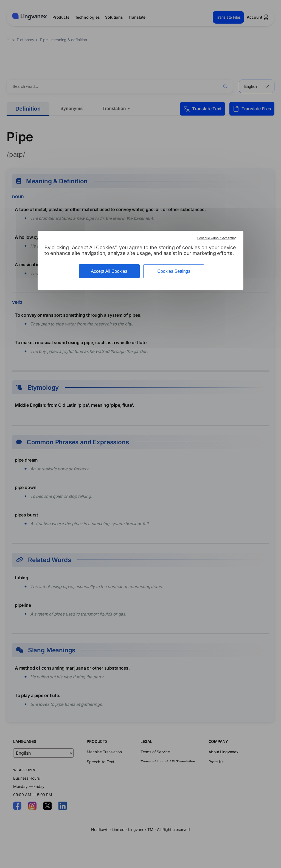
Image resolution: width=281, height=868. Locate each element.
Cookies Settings (174, 271)
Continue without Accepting (217, 238)
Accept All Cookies (109, 271)
